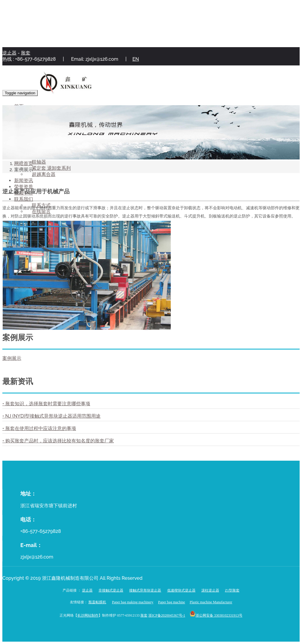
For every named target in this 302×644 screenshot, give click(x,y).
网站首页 (24, 163)
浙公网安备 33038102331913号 (219, 615)
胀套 (26, 53)
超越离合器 (44, 174)
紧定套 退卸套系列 (51, 168)
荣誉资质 (24, 187)
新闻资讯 (24, 181)
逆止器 (9, 53)
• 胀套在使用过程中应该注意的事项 (39, 428)
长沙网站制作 (88, 615)
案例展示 (12, 358)
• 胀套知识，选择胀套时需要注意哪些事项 (46, 404)
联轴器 (39, 162)
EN (136, 59)
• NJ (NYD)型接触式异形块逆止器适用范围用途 (51, 416)
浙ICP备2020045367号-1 (167, 615)
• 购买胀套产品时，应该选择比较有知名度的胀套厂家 (58, 441)
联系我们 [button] (24, 199)
